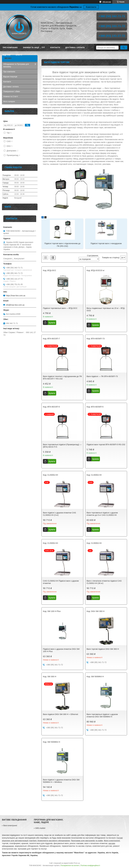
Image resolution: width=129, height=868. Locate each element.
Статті (19, 55)
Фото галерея (9, 101)
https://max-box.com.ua (16, 296)
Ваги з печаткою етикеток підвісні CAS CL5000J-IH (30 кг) (104, 582)
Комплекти (91, 7)
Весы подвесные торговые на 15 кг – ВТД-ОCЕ (106, 309)
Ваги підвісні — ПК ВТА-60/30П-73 (102, 376)
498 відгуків (107, 2)
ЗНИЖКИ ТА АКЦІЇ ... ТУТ (34, 48)
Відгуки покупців (10, 77)
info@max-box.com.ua (15, 305)
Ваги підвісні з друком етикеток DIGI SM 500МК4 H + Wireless (61, 781)
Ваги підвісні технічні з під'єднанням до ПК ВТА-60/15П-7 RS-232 (62, 377)
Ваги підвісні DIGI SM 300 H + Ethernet (60, 714)
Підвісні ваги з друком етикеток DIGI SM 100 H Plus (61, 650)
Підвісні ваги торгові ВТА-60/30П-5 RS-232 (106, 444)
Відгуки (7, 55)
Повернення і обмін (12, 91)
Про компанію (10, 48)
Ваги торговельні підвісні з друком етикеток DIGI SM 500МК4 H (102, 715)
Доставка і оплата (75, 48)
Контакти (55, 48)
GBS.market (40, 828)
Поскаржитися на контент (70, 865)
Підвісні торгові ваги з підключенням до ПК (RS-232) (62, 245)
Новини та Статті (11, 96)
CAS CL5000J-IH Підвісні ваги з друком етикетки (61, 582)
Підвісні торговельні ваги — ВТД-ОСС (60, 308)
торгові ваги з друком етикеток (64, 134)
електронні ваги (56, 122)
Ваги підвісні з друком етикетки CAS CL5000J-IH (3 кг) (59, 514)
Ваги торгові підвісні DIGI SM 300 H (103, 649)
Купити (52, 323)
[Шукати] (124, 48)
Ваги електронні (10, 825)
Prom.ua (77, 863)
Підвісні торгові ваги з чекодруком (106, 243)
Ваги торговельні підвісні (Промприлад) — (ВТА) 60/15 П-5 (62, 446)
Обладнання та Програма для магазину (16, 65)
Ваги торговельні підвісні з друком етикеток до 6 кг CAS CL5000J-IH (102, 514)
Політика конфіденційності (90, 865)
